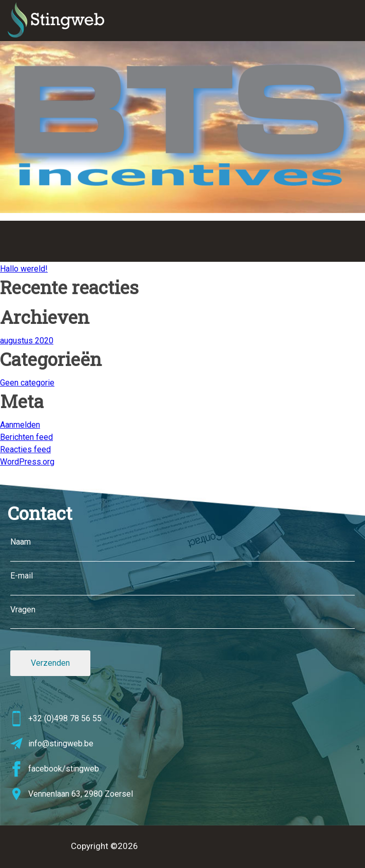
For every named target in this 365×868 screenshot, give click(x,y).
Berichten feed (26, 437)
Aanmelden (20, 425)
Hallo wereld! (24, 269)
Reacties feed (25, 449)
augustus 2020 (27, 341)
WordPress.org (27, 462)
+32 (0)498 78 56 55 (56, 719)
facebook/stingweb (55, 769)
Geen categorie (27, 383)
